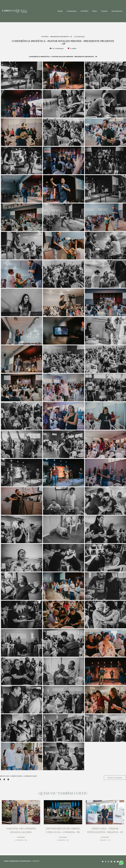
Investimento (117, 11)
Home (60, 11)
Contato (104, 11)
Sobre (95, 11)
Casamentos (72, 11)
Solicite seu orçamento (115, 778)
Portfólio (84, 11)
